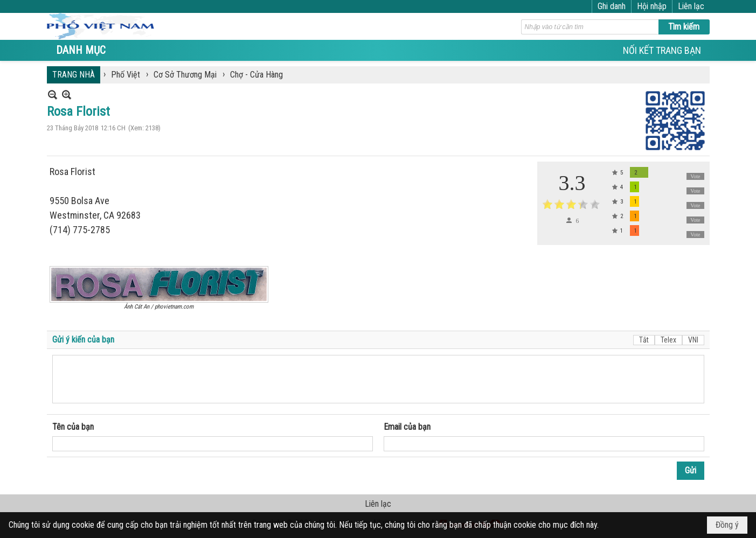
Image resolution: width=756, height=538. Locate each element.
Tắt (644, 340)
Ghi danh (612, 6)
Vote (695, 176)
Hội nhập (652, 6)
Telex (668, 340)
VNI (693, 340)
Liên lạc (691, 6)
